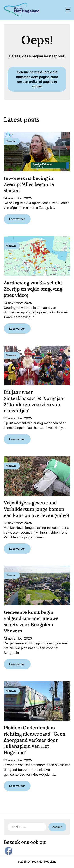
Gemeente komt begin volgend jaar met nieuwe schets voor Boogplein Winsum (31, 622)
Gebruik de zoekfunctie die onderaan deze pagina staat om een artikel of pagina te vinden (37, 79)
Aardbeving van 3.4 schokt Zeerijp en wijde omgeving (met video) (33, 289)
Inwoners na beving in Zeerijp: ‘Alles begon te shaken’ (29, 184)
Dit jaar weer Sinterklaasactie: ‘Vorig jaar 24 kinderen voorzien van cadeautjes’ (35, 401)
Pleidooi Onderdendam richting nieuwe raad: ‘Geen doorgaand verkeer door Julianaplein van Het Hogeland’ (35, 740)
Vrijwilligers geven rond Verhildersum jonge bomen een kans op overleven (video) (36, 509)
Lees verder (17, 219)
